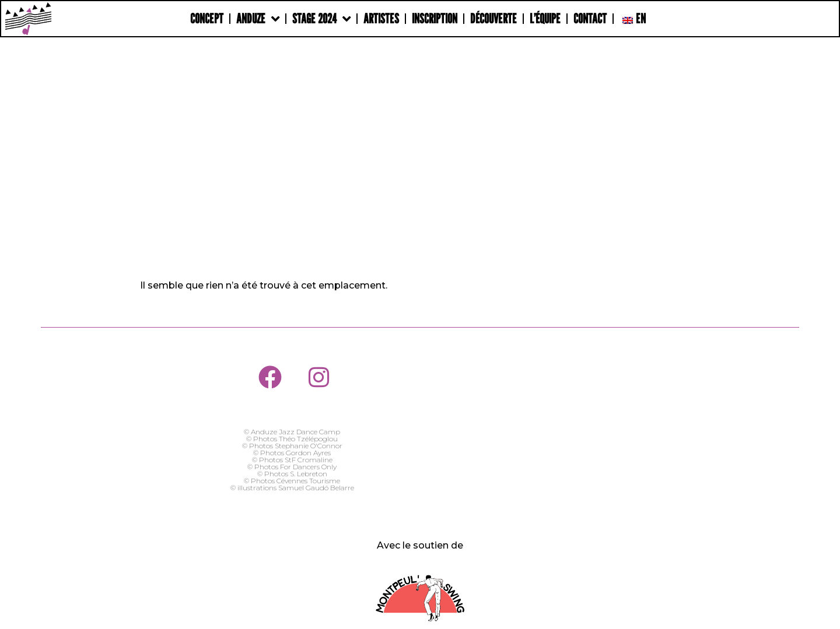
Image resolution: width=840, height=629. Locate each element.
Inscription (435, 18)
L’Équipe (545, 18)
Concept (207, 18)
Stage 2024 (321, 19)
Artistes (381, 18)
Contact (590, 18)
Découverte (494, 18)
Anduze (258, 19)
